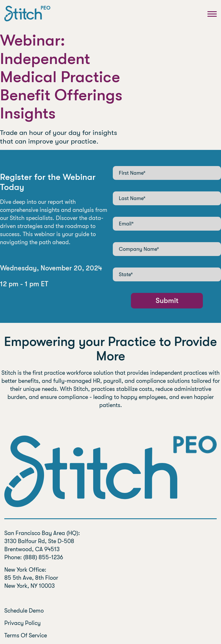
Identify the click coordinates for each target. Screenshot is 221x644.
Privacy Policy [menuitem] (22, 623)
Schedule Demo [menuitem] (24, 611)
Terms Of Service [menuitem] (26, 635)
